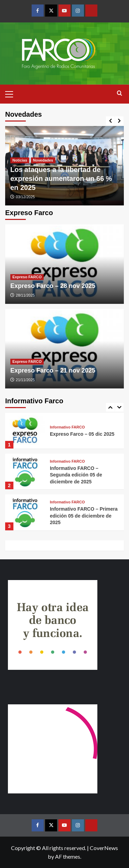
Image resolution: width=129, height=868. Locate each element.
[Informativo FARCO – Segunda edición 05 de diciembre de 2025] (25, 471)
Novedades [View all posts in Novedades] (43, 160)
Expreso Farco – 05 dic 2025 (82, 434)
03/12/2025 (25, 197)
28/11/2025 (25, 295)
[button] (12, 93)
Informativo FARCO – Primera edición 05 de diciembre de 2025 (84, 516)
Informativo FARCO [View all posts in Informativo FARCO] (67, 427)
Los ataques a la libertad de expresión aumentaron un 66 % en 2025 (61, 179)
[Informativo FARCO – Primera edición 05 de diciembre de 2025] (25, 512)
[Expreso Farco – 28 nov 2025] (64, 264)
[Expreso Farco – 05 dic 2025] (25, 431)
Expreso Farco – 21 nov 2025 (53, 370)
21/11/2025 (25, 380)
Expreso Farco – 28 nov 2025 (53, 286)
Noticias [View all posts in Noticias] (20, 160)
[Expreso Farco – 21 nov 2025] (64, 349)
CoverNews (104, 848)
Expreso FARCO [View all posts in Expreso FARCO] (27, 277)
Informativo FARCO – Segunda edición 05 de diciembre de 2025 (76, 475)
